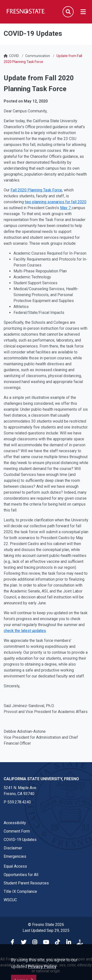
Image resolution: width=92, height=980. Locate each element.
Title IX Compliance (20, 891)
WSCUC (10, 900)
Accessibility (15, 823)
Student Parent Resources (26, 883)
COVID (14, 56)
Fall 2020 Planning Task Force (36, 190)
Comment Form (17, 831)
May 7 (66, 208)
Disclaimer (13, 848)
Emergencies (15, 856)
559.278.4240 (19, 802)
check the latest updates (25, 631)
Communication (38, 56)
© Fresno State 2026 (46, 925)
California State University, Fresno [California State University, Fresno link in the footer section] (41, 779)
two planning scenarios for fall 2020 (56, 202)
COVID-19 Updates (20, 840)
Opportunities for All (21, 875)
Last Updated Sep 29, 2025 (46, 930)
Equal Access (15, 866)
